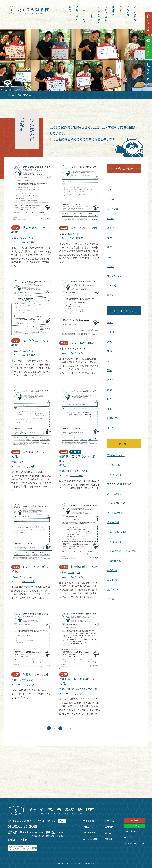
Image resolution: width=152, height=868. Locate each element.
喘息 (110, 397)
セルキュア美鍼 (116, 510)
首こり (111, 426)
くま (31, 238)
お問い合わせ (135, 13)
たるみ (23, 238)
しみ (77, 348)
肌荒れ (111, 294)
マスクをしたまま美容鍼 (120, 481)
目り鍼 (111, 595)
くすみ (71, 572)
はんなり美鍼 (29, 242)
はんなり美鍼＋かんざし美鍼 (123, 548)
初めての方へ (77, 13)
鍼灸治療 (112, 567)
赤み (110, 237)
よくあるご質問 (99, 15)
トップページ (70, 13)
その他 (85, 470)
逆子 (110, 359)
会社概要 (126, 838)
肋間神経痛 (114, 416)
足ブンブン (113, 586)
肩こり (111, 378)
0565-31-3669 (28, 825)
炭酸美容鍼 (114, 519)
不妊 (110, 407)
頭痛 (110, 369)
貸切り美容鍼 (115, 557)
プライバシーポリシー (133, 844)
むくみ (30, 576)
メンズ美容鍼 (114, 491)
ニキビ (111, 227)
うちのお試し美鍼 (117, 500)
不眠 (110, 350)
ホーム (11, 95)
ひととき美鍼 (77, 238)
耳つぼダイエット (116, 453)
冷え (110, 340)
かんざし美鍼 (114, 538)
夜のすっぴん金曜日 (118, 529)
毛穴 (110, 246)
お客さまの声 (92, 13)
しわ (70, 233)
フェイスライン (115, 275)
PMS (110, 321)
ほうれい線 (74, 688)
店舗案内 (113, 11)
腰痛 (110, 388)
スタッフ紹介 (106, 13)
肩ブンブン (113, 576)
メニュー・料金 (84, 15)
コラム (121, 10)
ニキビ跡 (94, 688)
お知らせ (128, 11)
